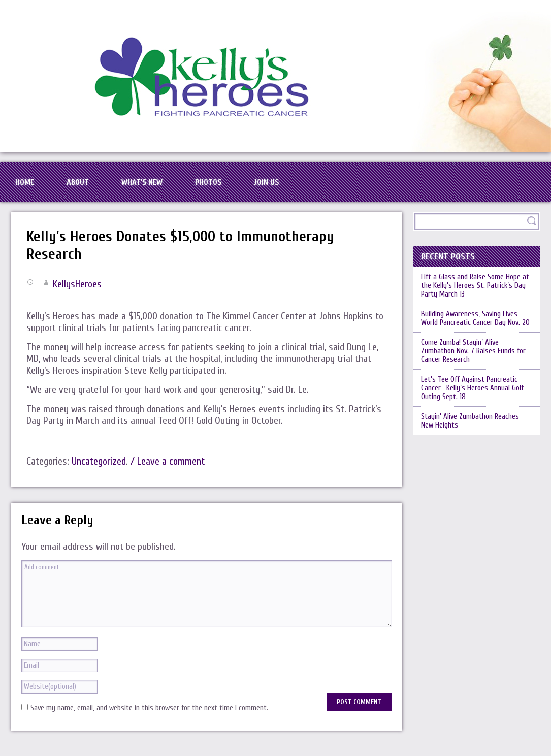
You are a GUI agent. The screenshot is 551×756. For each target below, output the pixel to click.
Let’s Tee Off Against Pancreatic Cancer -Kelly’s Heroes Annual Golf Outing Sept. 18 (472, 388)
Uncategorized (99, 461)
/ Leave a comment (168, 461)
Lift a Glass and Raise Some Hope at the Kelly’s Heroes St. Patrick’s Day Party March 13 (475, 286)
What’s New (142, 182)
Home (25, 182)
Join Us (266, 182)
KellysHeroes (77, 284)
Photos (208, 182)
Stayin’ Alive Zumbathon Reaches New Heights (470, 421)
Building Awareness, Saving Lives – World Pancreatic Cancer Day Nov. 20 (475, 318)
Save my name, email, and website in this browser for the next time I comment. (149, 708)
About (78, 182)
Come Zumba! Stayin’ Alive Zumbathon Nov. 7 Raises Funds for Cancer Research (473, 351)
